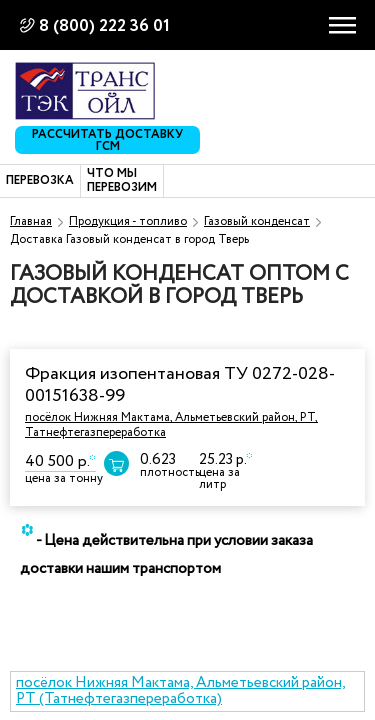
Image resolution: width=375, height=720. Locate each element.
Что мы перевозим (122, 181)
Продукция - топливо (128, 221)
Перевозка (40, 181)
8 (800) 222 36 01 (104, 26)
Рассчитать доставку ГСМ (107, 140)
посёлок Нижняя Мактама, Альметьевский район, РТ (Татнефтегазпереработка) (181, 691)
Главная (31, 221)
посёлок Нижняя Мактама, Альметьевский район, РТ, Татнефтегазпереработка (171, 424)
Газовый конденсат (257, 221)
